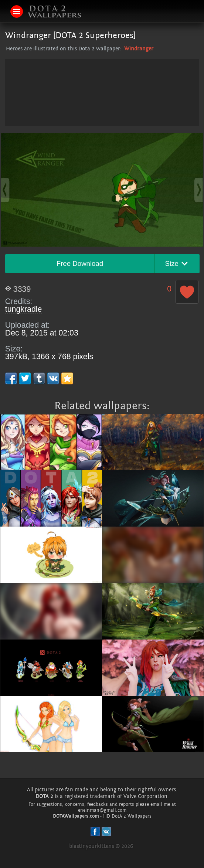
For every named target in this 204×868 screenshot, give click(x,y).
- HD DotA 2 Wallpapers (102, 816)
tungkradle (24, 309)
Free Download (80, 263)
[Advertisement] (102, 111)
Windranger (139, 49)
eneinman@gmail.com (102, 810)
